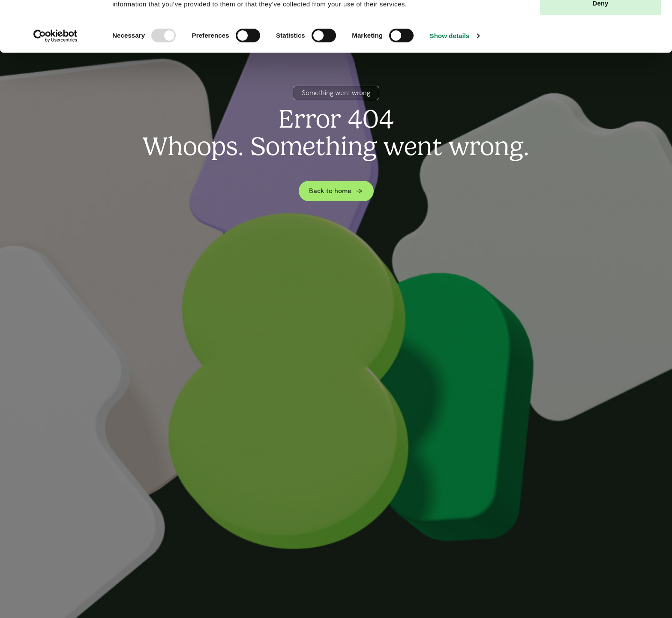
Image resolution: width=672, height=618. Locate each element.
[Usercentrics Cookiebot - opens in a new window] (55, 84)
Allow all (600, 22)
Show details (450, 83)
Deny (600, 51)
